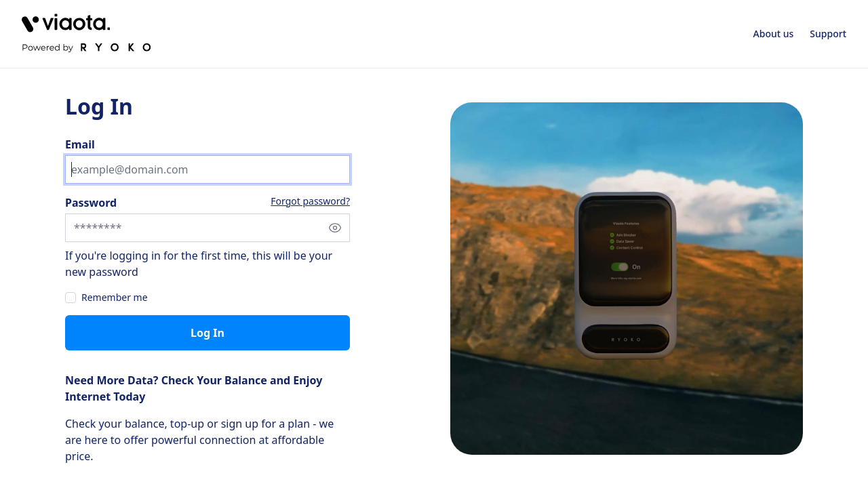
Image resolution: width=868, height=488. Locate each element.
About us (774, 34)
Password (91, 203)
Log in (208, 333)
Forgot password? (310, 201)
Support (828, 34)
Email (80, 144)
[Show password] (335, 228)
